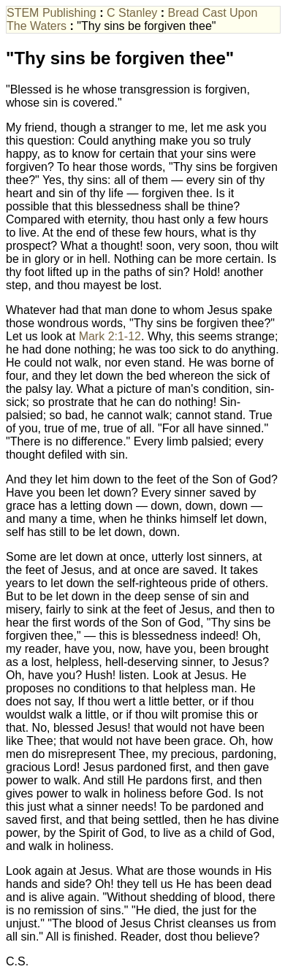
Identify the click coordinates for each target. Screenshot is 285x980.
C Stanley (132, 13)
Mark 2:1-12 (110, 336)
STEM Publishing (52, 13)
